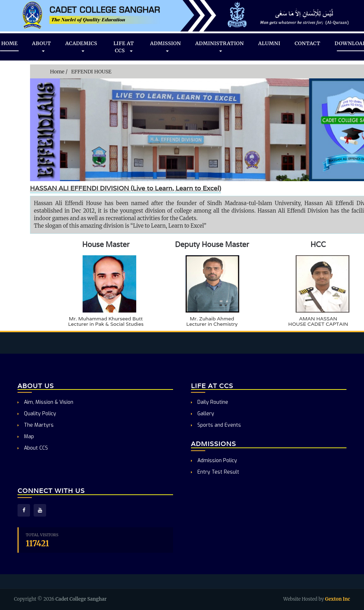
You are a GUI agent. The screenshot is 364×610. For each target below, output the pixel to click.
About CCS (33, 448)
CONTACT (308, 43)
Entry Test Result (215, 472)
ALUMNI (269, 43)
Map (26, 437)
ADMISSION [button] (166, 47)
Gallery (203, 414)
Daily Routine (210, 402)
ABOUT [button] (42, 47)
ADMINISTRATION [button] (220, 47)
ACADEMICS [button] (81, 47)
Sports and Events (216, 425)
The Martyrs (36, 425)
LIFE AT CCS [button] (124, 47)
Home (57, 72)
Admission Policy (214, 461)
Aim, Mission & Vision (45, 402)
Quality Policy (37, 414)
